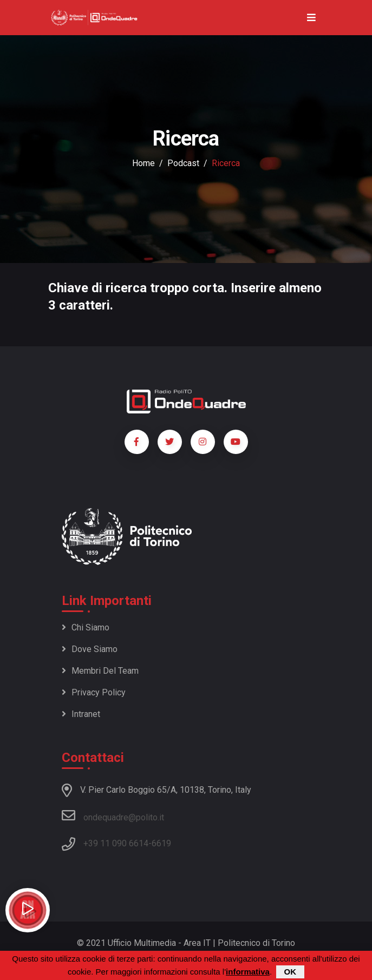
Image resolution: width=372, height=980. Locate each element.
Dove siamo (90, 649)
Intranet (81, 714)
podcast (183, 163)
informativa (248, 972)
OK (291, 972)
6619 (161, 843)
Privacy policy (94, 692)
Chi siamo (86, 627)
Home (143, 163)
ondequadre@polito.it (113, 815)
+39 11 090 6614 (116, 843)
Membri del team (100, 671)
